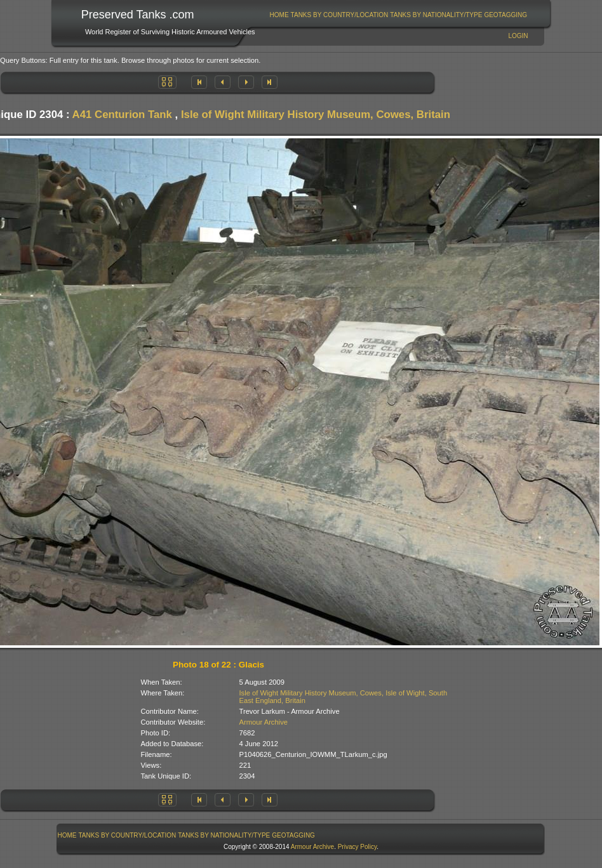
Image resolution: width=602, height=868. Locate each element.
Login (518, 36)
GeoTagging (505, 15)
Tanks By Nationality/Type (436, 15)
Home (279, 15)
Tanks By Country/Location (340, 15)
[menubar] (398, 15)
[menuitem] (279, 15)
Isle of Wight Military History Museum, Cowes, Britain (316, 115)
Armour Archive (264, 722)
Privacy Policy (358, 847)
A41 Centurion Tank (122, 115)
